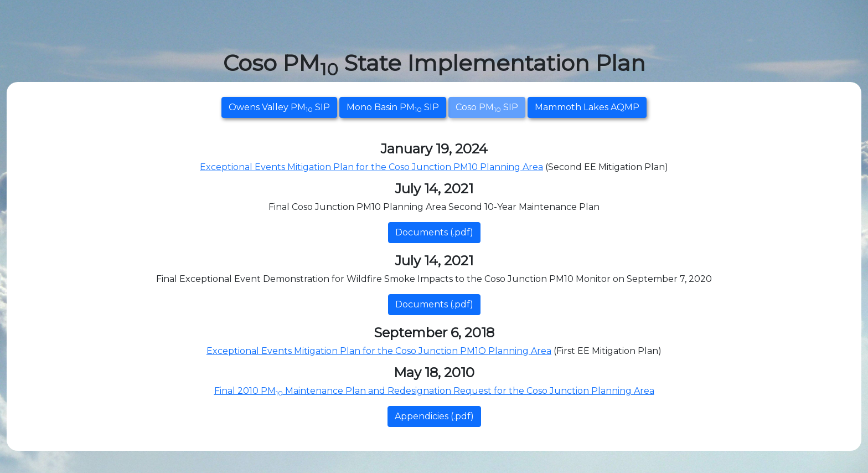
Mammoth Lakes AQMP (587, 107)
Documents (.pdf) (434, 232)
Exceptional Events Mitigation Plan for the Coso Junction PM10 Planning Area (371, 167)
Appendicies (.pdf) (434, 416)
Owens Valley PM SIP (279, 108)
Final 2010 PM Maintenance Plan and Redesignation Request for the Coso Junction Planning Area (434, 391)
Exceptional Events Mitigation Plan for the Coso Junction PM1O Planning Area (379, 351)
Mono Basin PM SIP (393, 108)
